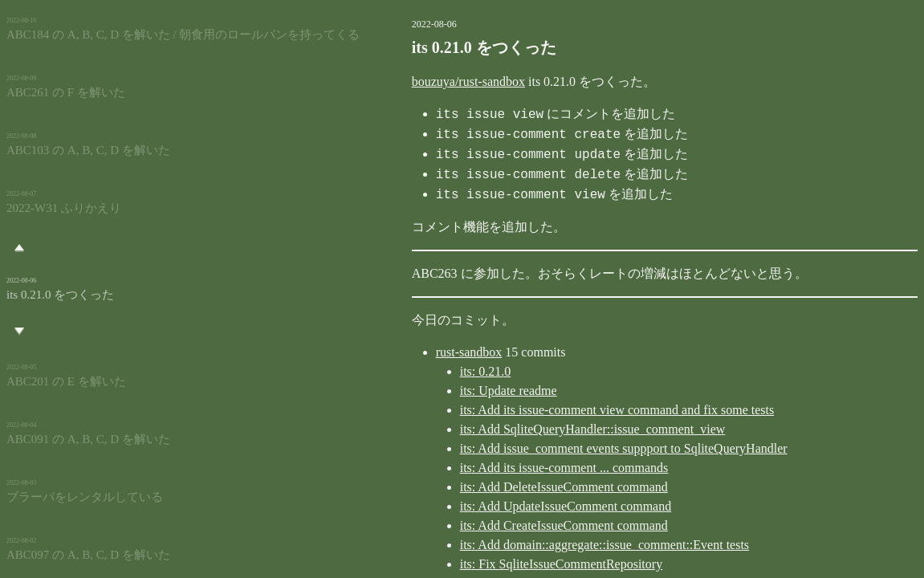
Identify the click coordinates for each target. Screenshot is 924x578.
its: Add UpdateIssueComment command (498, 506)
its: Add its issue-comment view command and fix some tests (549, 410)
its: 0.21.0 (417, 371)
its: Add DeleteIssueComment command (496, 487)
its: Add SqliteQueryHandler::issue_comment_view (525, 429)
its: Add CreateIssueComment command (496, 525)
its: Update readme (440, 391)
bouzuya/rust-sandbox (400, 81)
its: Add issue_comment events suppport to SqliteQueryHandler (556, 448)
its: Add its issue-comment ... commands (496, 468)
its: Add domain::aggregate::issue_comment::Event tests (536, 545)
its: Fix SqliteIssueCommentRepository (493, 564)
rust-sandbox (401, 352)
